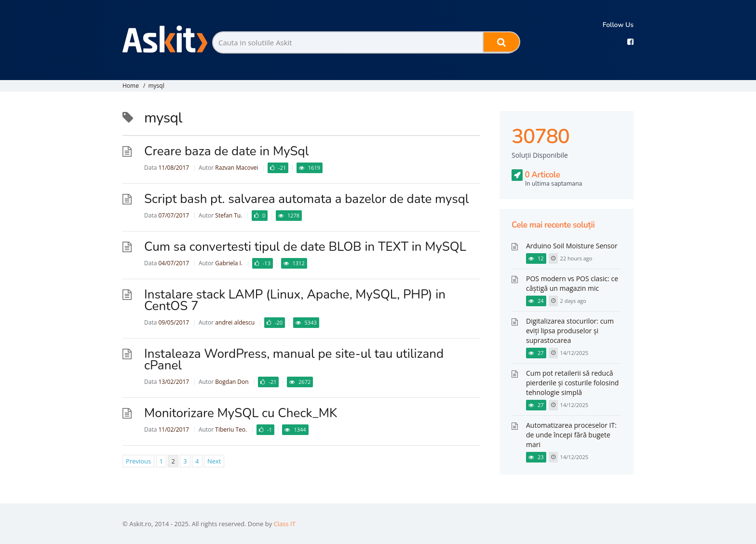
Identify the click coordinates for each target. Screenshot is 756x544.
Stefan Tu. (229, 215)
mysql (156, 86)
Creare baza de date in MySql (226, 151)
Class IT (285, 524)
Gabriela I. (229, 263)
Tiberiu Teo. (231, 429)
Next (214, 461)
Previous (138, 461)
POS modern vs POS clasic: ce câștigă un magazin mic (572, 283)
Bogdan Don (232, 382)
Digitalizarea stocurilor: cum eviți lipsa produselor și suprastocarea (570, 331)
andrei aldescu (235, 322)
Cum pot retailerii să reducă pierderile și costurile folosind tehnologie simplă (572, 383)
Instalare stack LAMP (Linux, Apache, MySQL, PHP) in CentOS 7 (295, 300)
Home (131, 86)
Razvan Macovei (236, 168)
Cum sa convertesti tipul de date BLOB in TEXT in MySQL (305, 247)
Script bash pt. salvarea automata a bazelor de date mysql (307, 199)
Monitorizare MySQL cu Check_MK (241, 413)
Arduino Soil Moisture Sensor (572, 246)
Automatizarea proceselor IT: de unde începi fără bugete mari (571, 435)
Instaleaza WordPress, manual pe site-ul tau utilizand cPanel (294, 360)
